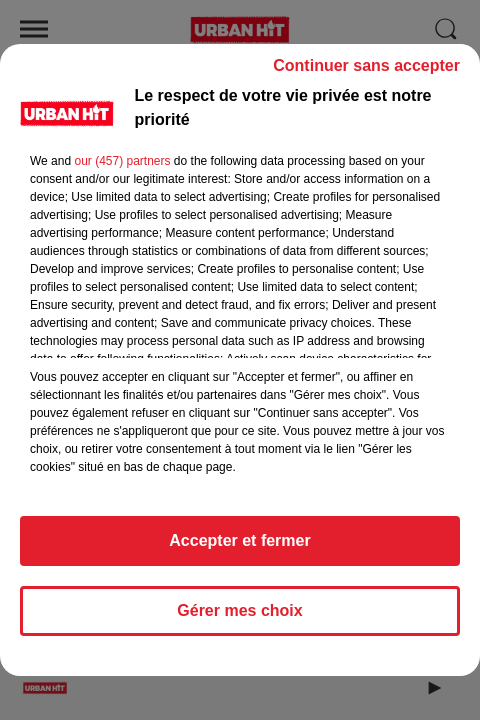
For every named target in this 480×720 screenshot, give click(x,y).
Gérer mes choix (239, 619)
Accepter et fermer (239, 549)
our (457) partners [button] (122, 170)
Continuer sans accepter (366, 74)
